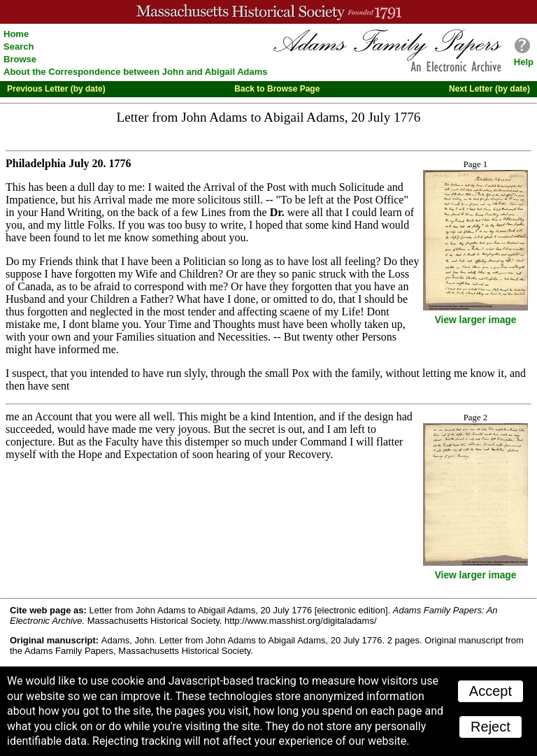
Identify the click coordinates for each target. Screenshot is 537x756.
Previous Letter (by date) (56, 89)
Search (19, 47)
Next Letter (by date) (489, 89)
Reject (491, 727)
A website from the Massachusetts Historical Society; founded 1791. (268, 12)
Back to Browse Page (277, 89)
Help (524, 62)
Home (16, 34)
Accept (491, 691)
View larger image (476, 320)
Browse (20, 59)
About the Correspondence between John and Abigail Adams (136, 72)
